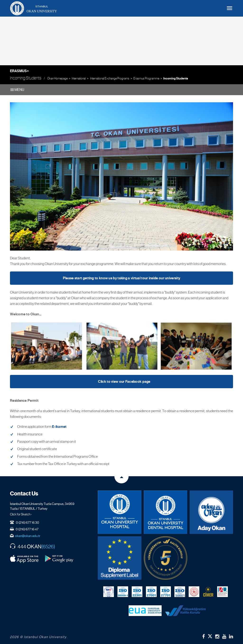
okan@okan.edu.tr (28, 536)
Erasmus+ (19, 71)
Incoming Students (176, 79)
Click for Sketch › (21, 514)
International (79, 78)
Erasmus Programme (146, 78)
